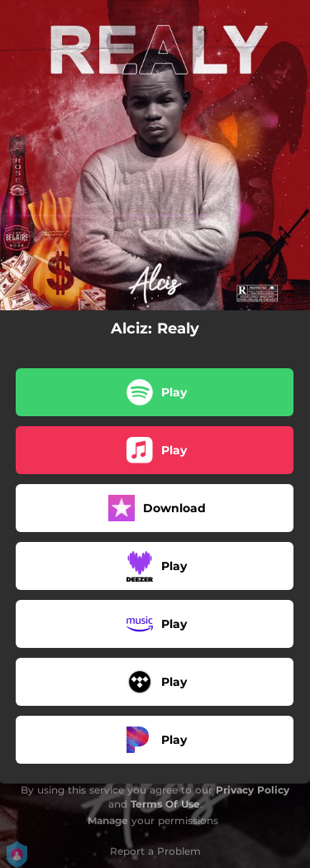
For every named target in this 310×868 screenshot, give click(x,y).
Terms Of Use (165, 804)
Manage (108, 820)
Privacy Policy (253, 790)
